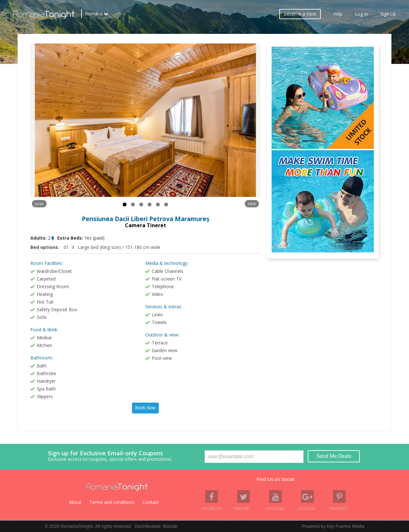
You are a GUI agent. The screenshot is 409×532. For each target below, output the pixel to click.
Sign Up (388, 15)
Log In (362, 15)
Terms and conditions (112, 502)
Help (338, 15)
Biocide (170, 526)
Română (94, 14)
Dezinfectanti (147, 526)
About (75, 502)
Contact (151, 502)
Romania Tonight (117, 487)
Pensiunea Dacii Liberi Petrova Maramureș (146, 219)
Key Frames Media (346, 526)
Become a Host (300, 15)
